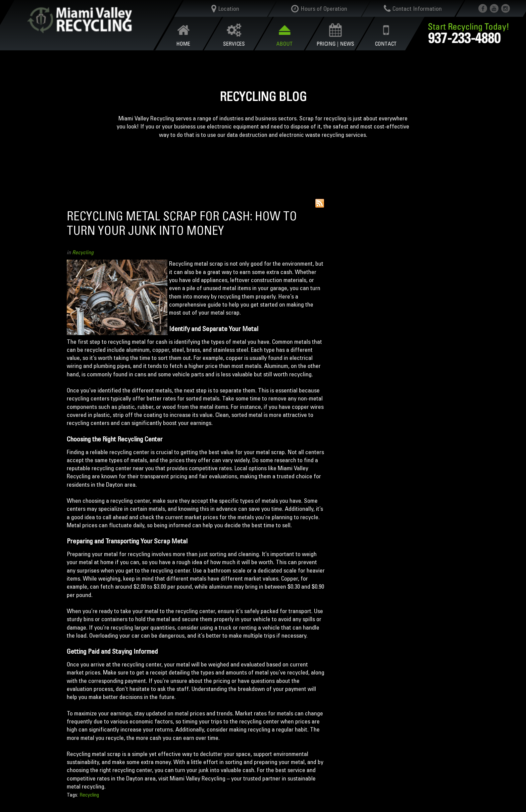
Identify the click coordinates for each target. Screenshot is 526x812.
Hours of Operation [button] (319, 9)
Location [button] (225, 9)
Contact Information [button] (413, 9)
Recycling (83, 252)
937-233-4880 (464, 38)
